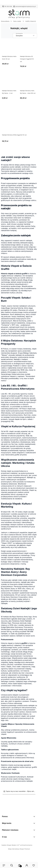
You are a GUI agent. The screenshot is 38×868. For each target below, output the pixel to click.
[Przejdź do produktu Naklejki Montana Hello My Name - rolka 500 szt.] (28, 82)
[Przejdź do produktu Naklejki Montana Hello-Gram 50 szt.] (10, 48)
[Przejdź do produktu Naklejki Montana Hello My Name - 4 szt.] (10, 82)
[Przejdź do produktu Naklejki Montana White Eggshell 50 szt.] (19, 120)
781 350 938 (8, 6)
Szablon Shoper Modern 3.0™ (11, 845)
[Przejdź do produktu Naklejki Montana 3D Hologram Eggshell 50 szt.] (28, 48)
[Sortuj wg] (25, 36)
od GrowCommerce (26, 845)
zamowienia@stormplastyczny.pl (25, 6)
